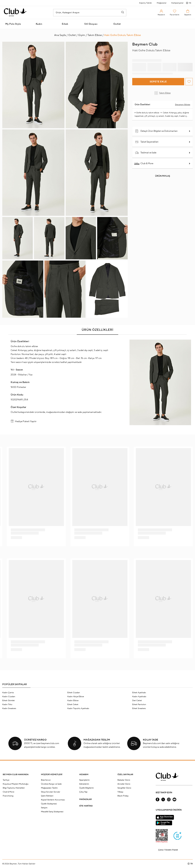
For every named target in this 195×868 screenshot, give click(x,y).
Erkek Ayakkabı (139, 693)
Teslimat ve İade (146, 153)
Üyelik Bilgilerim (86, 788)
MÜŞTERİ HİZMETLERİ (52, 774)
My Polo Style (13, 24)
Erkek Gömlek (9, 700)
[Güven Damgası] (177, 836)
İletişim (44, 808)
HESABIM (84, 774)
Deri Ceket (137, 700)
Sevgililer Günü (124, 788)
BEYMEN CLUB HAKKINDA (16, 774)
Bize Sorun (46, 780)
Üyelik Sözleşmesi (49, 804)
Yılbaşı (120, 792)
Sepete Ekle (158, 82)
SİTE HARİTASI (86, 806)
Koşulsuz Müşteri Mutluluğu (16, 784)
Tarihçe (6, 780)
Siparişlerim (84, 780)
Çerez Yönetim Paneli (168, 850)
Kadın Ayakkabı (139, 697)
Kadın (39, 24)
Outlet (117, 24)
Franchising (8, 796)
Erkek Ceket (73, 704)
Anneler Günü (124, 784)
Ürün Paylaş (163, 176)
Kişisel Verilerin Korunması (53, 800)
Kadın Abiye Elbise (76, 697)
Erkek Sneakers (139, 708)
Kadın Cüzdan (9, 697)
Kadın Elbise (73, 700)
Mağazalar (162, 3)
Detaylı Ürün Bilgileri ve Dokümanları (156, 131)
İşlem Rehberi (47, 796)
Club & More (144, 164)
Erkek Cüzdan (74, 693)
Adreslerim (84, 784)
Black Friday (123, 796)
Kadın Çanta (8, 693)
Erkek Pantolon (139, 704)
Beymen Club (145, 44)
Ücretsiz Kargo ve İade (51, 784)
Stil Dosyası (91, 24)
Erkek (65, 24)
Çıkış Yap (83, 792)
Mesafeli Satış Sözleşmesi (52, 812)
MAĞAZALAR (85, 799)
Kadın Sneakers (9, 708)
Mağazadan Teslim (49, 788)
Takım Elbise (163, 93)
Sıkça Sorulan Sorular (51, 792)
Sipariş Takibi (146, 3)
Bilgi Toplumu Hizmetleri (14, 788)
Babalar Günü (124, 780)
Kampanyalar (177, 3)
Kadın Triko (7, 704)
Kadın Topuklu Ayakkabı (78, 708)
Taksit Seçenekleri (147, 142)
